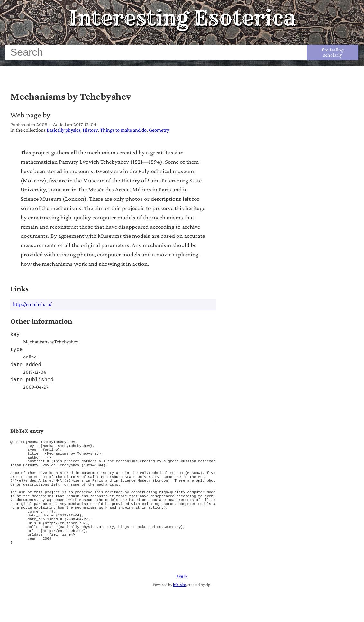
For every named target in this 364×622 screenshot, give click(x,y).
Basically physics (64, 130)
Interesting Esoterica (182, 18)
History (90, 130)
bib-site (179, 616)
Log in (182, 607)
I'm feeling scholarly (333, 52)
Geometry (159, 130)
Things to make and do (123, 130)
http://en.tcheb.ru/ (32, 304)
